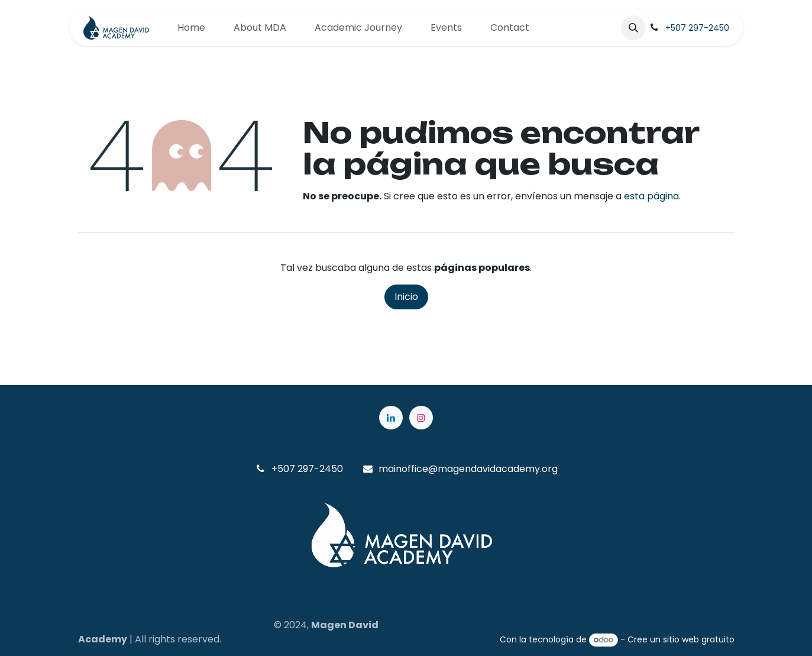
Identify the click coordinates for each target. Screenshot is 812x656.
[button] (633, 28)
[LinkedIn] (391, 418)
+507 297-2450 (697, 28)
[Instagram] (421, 418)
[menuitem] (191, 28)
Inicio (406, 297)
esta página (651, 196)
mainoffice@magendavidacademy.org (468, 469)
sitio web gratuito (699, 639)
